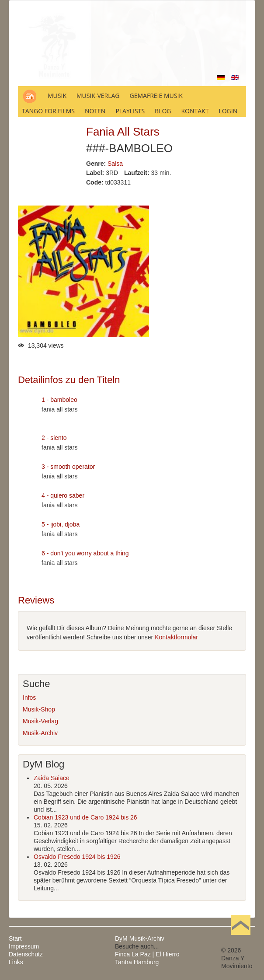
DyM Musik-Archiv (140, 938)
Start (15, 938)
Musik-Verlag (40, 721)
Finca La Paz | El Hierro (147, 954)
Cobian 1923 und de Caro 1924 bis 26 (85, 817)
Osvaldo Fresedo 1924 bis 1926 (77, 857)
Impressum (24, 946)
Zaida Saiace (52, 778)
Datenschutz (26, 954)
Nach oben (240, 938)
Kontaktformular (176, 637)
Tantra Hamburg (137, 962)
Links (16, 962)
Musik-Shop (39, 709)
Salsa (115, 164)
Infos (29, 698)
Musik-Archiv (40, 733)
